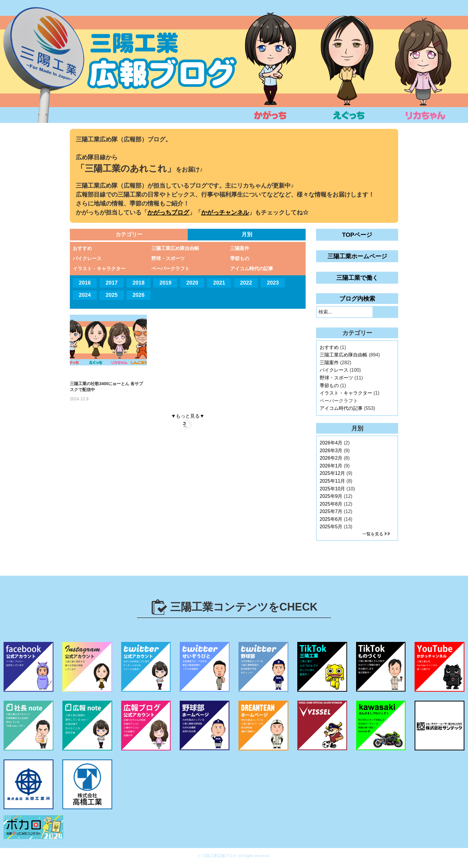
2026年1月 (331, 466)
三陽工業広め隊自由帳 (175, 248)
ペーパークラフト (170, 269)
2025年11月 (332, 481)
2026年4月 (331, 443)
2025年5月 (331, 527)
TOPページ (357, 235)
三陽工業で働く (357, 278)
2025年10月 (332, 489)
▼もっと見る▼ (188, 416)
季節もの (240, 258)
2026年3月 (331, 451)
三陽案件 (240, 248)
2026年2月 (331, 458)
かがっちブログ (168, 212)
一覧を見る (373, 534)
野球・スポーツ (168, 258)
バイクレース (87, 258)
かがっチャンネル (225, 212)
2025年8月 (331, 504)
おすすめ (82, 248)
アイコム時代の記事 (252, 269)
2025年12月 (332, 473)
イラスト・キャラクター (99, 269)
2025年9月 (331, 496)
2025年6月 (331, 519)
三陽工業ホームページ (357, 256)
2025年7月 (331, 511)
